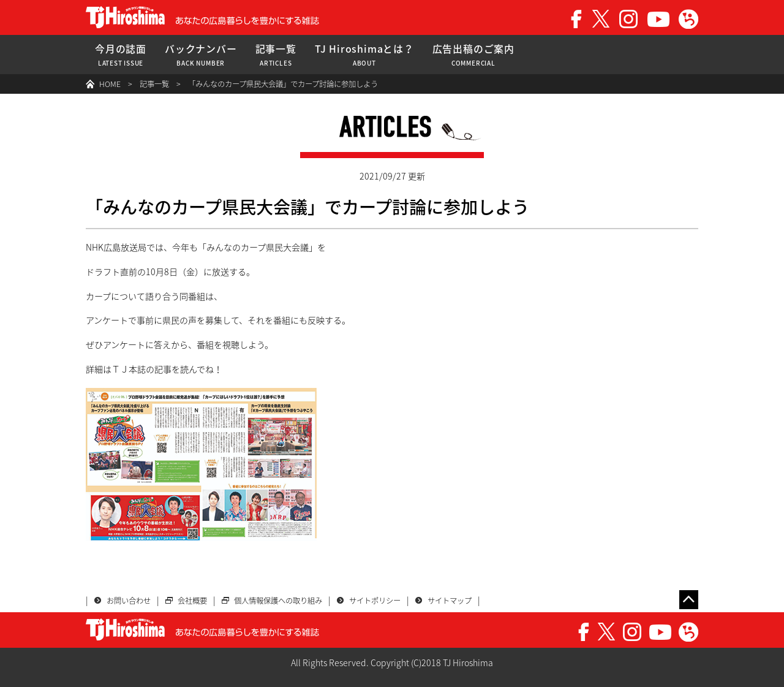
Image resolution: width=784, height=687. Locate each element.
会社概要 (192, 601)
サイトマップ (450, 601)
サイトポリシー (375, 601)
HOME (110, 84)
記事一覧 (276, 55)
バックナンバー (201, 55)
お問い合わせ (129, 601)
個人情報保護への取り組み (278, 601)
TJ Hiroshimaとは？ (364, 55)
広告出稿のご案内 (473, 55)
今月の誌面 (121, 55)
